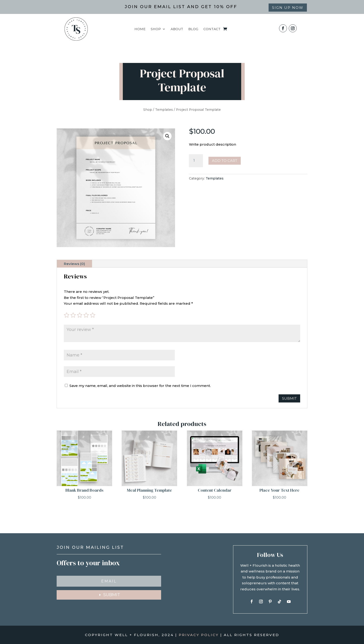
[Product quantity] (196, 161)
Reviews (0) (74, 264)
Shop (148, 110)
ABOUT (177, 29)
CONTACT (212, 29)
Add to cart (225, 161)
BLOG (193, 29)
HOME (140, 29)
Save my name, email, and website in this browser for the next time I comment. (140, 386)
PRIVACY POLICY (199, 635)
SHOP (156, 29)
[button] (167, 136)
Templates (164, 110)
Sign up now (288, 8)
